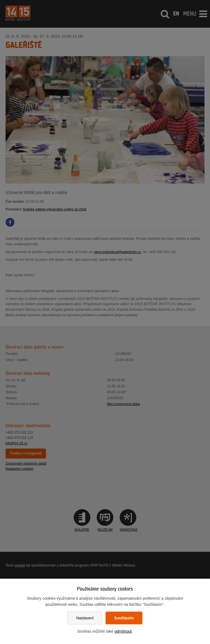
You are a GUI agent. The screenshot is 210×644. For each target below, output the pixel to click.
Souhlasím (124, 618)
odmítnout (123, 631)
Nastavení (85, 618)
